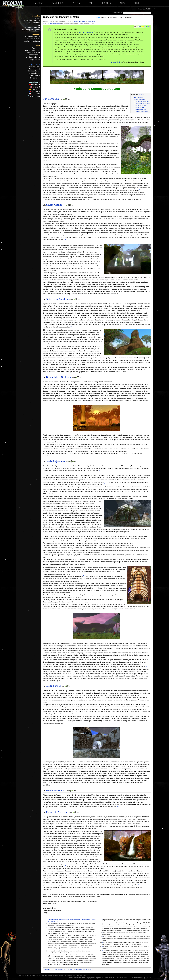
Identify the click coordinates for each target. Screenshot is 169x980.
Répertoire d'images (33, 37)
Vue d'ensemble (51, 99)
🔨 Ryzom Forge (34, 96)
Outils (38, 46)
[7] (83, 576)
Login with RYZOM (145, 9)
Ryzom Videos (35, 78)
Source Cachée (54, 205)
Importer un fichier (34, 39)
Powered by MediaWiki (123, 978)
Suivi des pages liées (32, 50)
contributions (91, 22)
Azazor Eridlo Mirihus (87, 32)
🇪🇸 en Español (35, 89)
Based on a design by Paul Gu (141, 978)
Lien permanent (34, 60)
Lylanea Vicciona (117, 62)
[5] (99, 470)
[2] (140, 190)
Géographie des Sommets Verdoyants (80, 969)
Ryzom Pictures (34, 73)
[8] (146, 666)
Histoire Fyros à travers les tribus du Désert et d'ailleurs (65, 919)
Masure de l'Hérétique (58, 812)
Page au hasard (34, 23)
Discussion (105, 17)
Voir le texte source (117, 17)
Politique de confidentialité (77, 978)
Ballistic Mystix (35, 66)
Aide (39, 25)
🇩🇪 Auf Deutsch (34, 85)
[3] (65, 239)
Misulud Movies (35, 76)
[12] (139, 884)
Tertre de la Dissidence (58, 299)
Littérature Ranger (59, 969)
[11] (66, 866)
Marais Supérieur (55, 790)
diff (44, 23)
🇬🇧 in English (35, 87)
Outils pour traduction (32, 41)
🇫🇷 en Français (35, 92)
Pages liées (36, 48)
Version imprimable (33, 57)
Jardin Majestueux (56, 461)
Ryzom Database (34, 71)
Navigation (36, 16)
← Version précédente (53, 23)
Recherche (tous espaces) (31, 30)
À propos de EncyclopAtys (95, 978)
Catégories (47, 969)
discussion (83, 22)
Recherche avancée (33, 27)
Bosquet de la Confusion (59, 377)
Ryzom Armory (35, 69)
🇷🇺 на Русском (35, 94)
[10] (81, 863)
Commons (36, 34)
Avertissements (110, 978)
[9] (118, 806)
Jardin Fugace (54, 686)
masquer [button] (141, 95)
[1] (95, 32)
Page (98, 17)
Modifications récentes (32, 21)
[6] (104, 484)
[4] (71, 326)
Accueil (38, 18)
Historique (129, 17)
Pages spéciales (34, 55)
